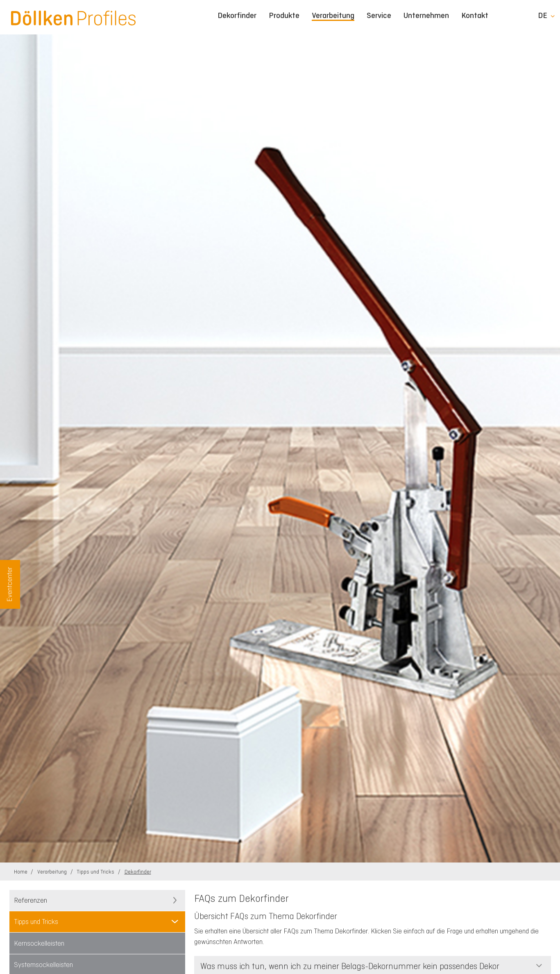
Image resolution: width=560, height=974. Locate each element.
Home (21, 872)
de (543, 16)
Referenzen (31, 900)
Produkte (284, 16)
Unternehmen (426, 16)
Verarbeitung (333, 16)
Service (379, 16)
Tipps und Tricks (96, 872)
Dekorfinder (237, 16)
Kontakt (475, 16)
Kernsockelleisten (39, 943)
